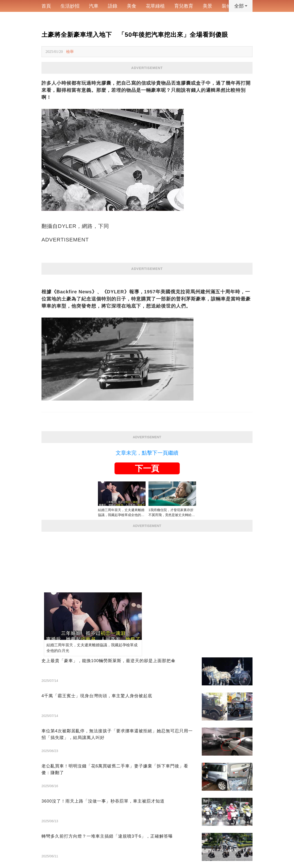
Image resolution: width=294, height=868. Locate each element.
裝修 (226, 6)
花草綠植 (155, 6)
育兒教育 (184, 6)
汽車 (94, 6)
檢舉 (70, 52)
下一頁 (147, 468)
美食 (132, 6)
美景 (207, 6)
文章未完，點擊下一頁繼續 (147, 453)
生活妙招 (70, 6)
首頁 (46, 6)
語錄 (113, 6)
